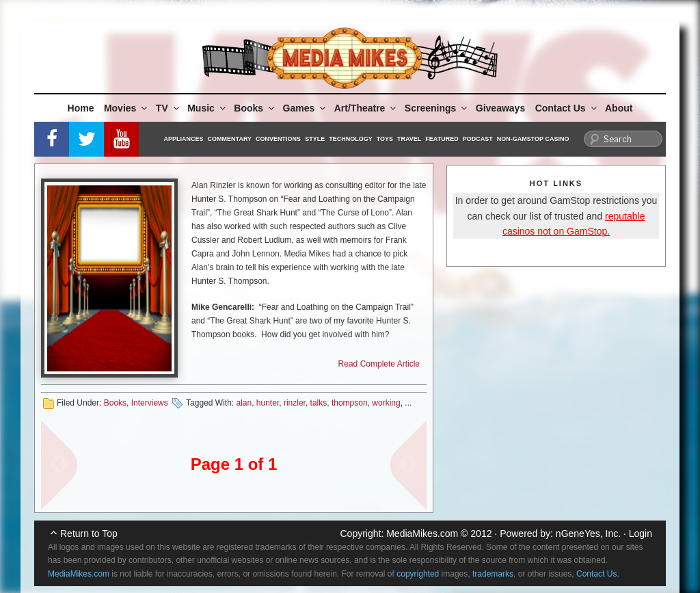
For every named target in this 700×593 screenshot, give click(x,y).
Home (81, 108)
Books (255, 108)
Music (207, 108)
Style (315, 139)
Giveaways (500, 108)
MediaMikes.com (422, 533)
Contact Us (567, 108)
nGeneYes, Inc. (588, 533)
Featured (442, 139)
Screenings (437, 108)
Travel (409, 139)
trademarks (493, 574)
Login (641, 533)
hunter (268, 403)
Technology (351, 139)
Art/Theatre (366, 108)
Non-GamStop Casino (533, 139)
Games (306, 108)
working (386, 403)
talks (319, 403)
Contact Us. (598, 574)
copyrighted (418, 574)
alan (244, 403)
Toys (385, 139)
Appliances (184, 139)
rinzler (295, 403)
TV (169, 108)
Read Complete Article (379, 364)
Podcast (478, 139)
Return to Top (89, 533)
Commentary (230, 139)
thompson (350, 403)
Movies (126, 108)
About (619, 108)
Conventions (278, 139)
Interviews (150, 403)
